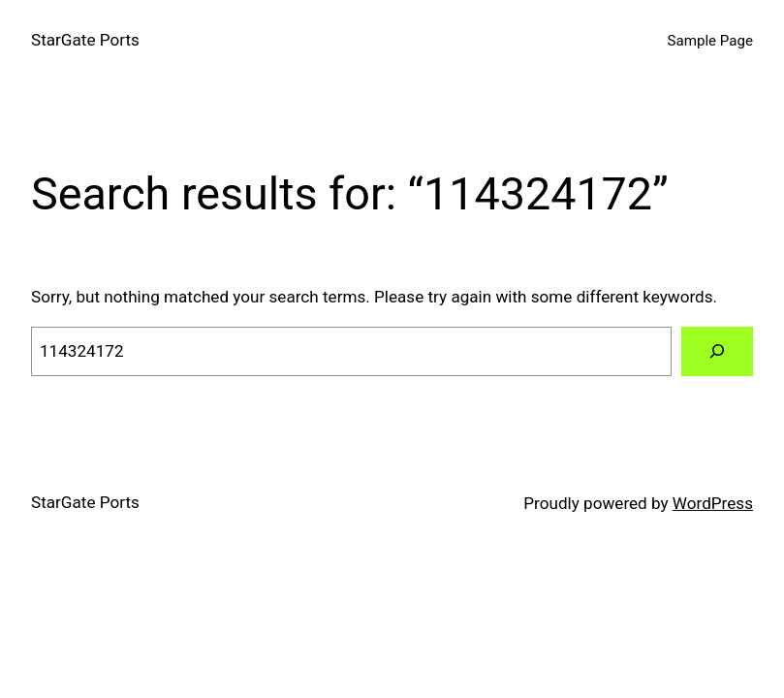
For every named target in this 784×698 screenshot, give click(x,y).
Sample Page (710, 41)
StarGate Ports (85, 40)
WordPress (713, 503)
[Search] (717, 351)
